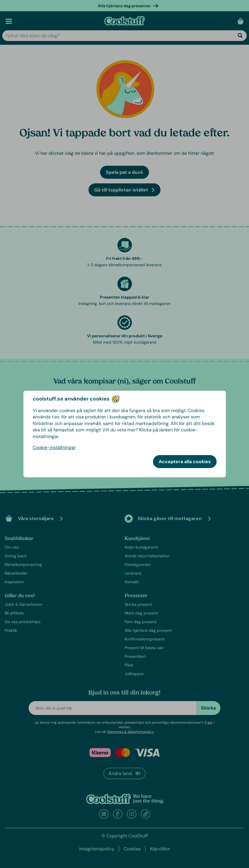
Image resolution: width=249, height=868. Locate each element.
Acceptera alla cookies (185, 462)
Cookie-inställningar (54, 447)
